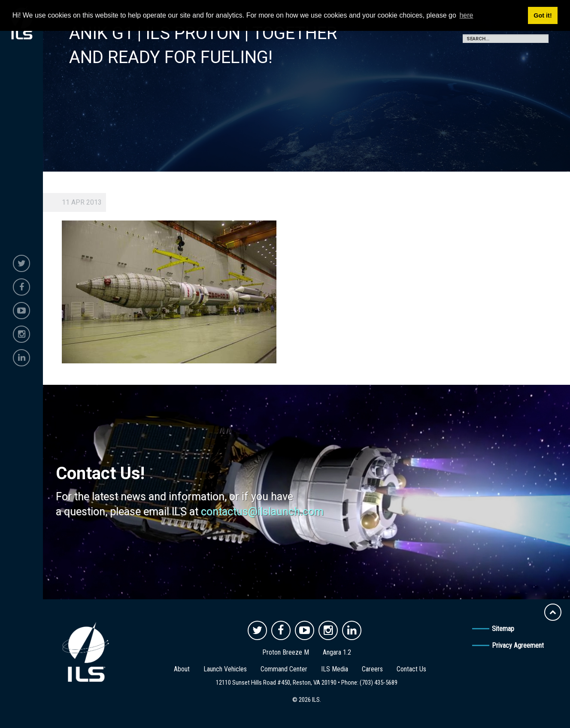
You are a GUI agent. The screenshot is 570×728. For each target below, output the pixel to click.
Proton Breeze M (286, 652)
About (182, 669)
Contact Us (411, 669)
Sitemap (503, 629)
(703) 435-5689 (379, 683)
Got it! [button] (543, 15)
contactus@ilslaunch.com (262, 512)
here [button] (466, 15)
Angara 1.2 (337, 652)
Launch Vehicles (225, 669)
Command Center (284, 669)
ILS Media (335, 669)
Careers (372, 669)
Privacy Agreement (518, 645)
